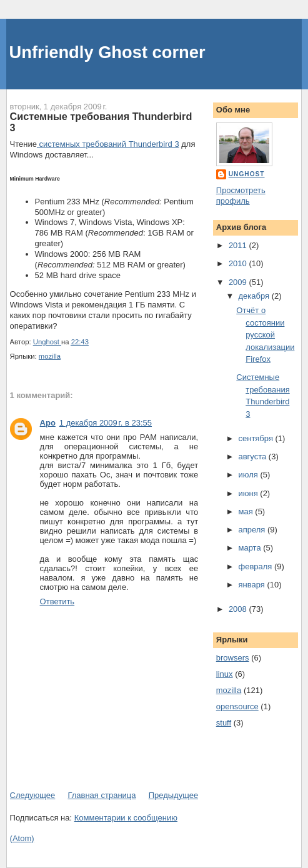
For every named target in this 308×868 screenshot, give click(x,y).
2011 (239, 245)
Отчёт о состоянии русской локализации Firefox (265, 335)
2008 (239, 609)
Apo (48, 423)
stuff (224, 723)
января (252, 585)
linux (225, 674)
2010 (239, 263)
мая (246, 511)
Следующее (33, 795)
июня (249, 493)
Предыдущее (174, 795)
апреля (253, 530)
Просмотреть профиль (241, 196)
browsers (233, 658)
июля (249, 475)
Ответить (57, 601)
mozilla (50, 356)
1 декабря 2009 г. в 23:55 (106, 423)
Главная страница (102, 795)
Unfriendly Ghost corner (107, 52)
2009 (239, 282)
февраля (256, 566)
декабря (255, 296)
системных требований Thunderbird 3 (108, 144)
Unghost (247, 174)
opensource (237, 706)
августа (253, 456)
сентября (256, 438)
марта (251, 548)
